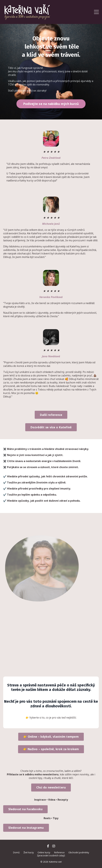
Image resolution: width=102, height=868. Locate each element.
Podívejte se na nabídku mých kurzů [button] (51, 104)
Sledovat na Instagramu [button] (26, 828)
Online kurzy (44, 852)
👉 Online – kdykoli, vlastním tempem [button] (51, 737)
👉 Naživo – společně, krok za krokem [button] (51, 749)
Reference (59, 852)
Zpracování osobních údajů (51, 855)
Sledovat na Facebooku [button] (25, 809)
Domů (16, 852)
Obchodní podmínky (79, 852)
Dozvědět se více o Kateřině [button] (51, 427)
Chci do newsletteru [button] (51, 787)
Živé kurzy (29, 852)
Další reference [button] (51, 415)
